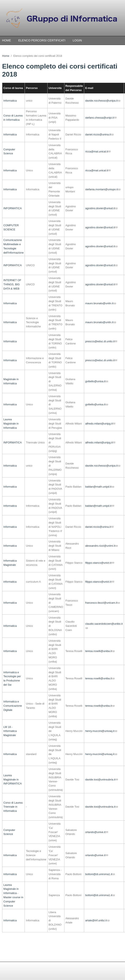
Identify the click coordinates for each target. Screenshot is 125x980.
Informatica (10, 101)
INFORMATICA (13, 208)
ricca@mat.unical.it (98, 151)
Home (7, 40)
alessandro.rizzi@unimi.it (101, 546)
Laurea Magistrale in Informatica (11, 424)
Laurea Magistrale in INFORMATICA (13, 780)
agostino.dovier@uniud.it (101, 208)
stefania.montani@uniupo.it (103, 189)
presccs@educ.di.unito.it (101, 341)
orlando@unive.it (97, 832)
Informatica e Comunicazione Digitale (13, 706)
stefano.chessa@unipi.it (101, 118)
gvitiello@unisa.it (97, 381)
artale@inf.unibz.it (97, 920)
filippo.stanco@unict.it (100, 563)
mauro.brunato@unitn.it (101, 303)
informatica (10, 582)
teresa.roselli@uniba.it (100, 651)
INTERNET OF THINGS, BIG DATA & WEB (12, 284)
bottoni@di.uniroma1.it (100, 874)
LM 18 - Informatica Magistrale (10, 731)
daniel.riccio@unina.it (99, 134)
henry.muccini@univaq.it (101, 731)
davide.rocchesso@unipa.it (103, 101)
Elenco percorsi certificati (42, 40)
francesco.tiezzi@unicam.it (102, 603)
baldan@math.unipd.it (100, 487)
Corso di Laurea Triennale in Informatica (13, 807)
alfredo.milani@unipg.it (100, 424)
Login (77, 40)
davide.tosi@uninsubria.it (102, 780)
